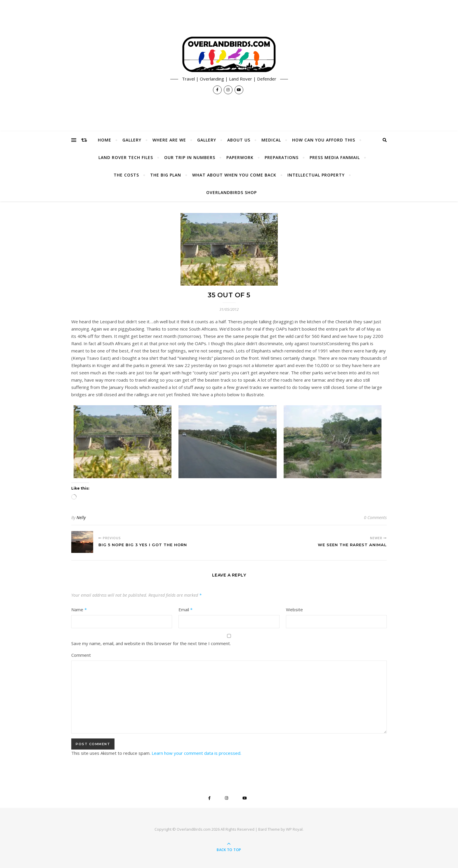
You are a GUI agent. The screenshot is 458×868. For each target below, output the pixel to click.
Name (79, 609)
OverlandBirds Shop (231, 192)
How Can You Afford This (324, 140)
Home (105, 140)
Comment (81, 655)
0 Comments (375, 517)
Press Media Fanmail (335, 157)
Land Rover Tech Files (126, 157)
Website (294, 609)
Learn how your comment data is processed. (196, 753)
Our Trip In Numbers (190, 157)
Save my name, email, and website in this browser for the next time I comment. (151, 643)
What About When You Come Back (234, 175)
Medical (271, 140)
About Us (239, 140)
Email (185, 609)
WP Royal (294, 829)
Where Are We (169, 140)
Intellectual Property (316, 175)
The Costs (126, 175)
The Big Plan (166, 175)
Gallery (132, 140)
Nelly (81, 517)
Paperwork (240, 157)
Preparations (282, 157)
